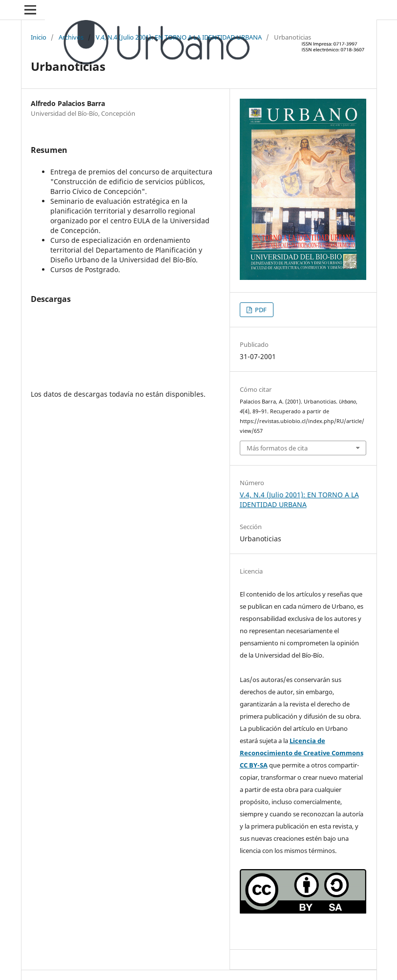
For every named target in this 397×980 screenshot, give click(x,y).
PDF (260, 310)
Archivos (71, 37)
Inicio (39, 37)
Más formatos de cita (277, 448)
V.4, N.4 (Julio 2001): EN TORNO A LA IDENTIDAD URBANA (179, 37)
